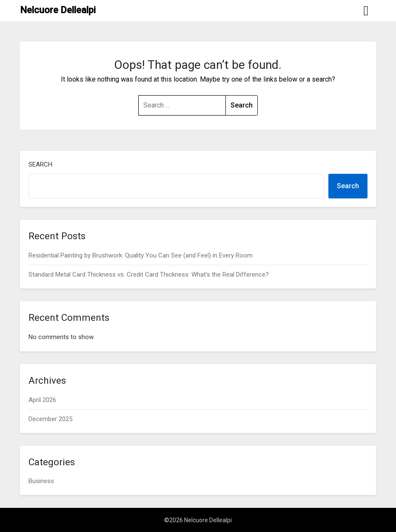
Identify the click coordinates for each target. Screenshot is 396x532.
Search (40, 164)
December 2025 (50, 419)
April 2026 (42, 400)
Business (41, 481)
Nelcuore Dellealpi (58, 10)
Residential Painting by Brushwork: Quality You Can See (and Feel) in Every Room (141, 255)
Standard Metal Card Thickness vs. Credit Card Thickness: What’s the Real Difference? (149, 274)
